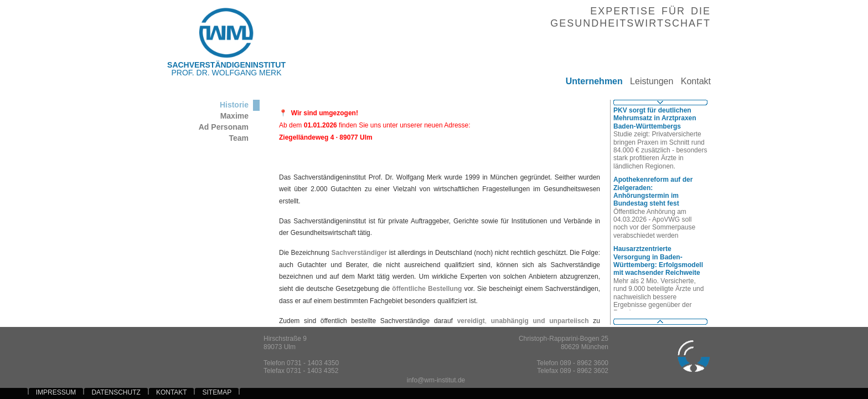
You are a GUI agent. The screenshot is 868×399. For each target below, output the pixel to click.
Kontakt (692, 81)
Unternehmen (590, 81)
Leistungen (648, 81)
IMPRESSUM (56, 392)
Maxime (234, 116)
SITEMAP (217, 392)
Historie (234, 105)
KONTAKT (172, 392)
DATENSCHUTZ (116, 392)
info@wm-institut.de (436, 380)
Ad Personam (224, 127)
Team (239, 138)
